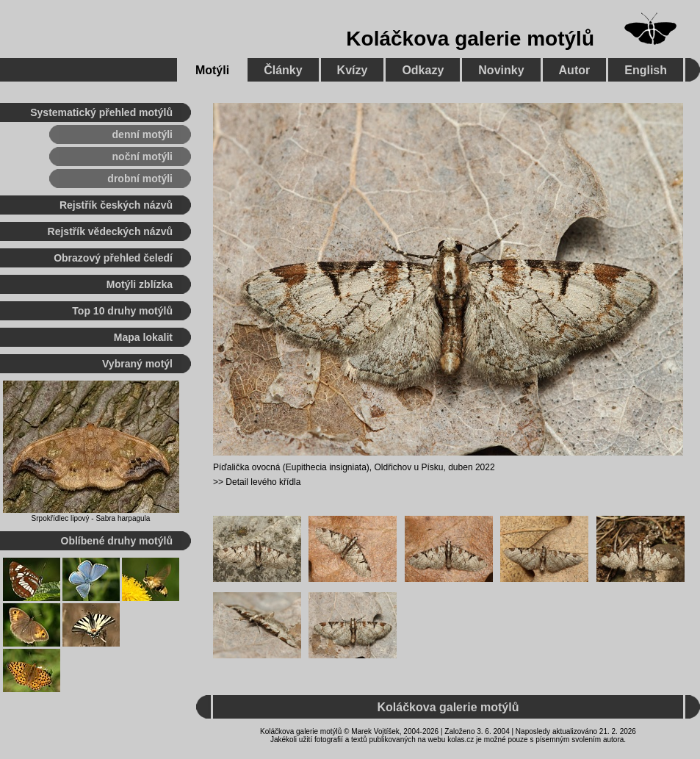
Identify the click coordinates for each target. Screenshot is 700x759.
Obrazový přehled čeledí (113, 258)
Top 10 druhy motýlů (122, 311)
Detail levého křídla (263, 482)
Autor (575, 70)
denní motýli (142, 134)
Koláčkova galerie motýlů (470, 39)
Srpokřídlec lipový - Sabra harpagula (91, 518)
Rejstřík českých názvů (116, 205)
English (646, 70)
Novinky (501, 70)
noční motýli (142, 157)
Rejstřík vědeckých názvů (110, 231)
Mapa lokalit (143, 337)
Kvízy (353, 70)
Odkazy (423, 70)
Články (283, 70)
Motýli (212, 70)
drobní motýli (140, 179)
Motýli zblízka (140, 284)
